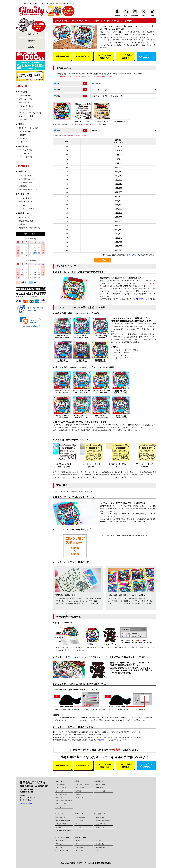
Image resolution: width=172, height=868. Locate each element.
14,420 (119, 205)
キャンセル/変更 (25, 176)
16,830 (119, 225)
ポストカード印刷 (26, 99)
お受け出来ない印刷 (27, 179)
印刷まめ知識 (60, 844)
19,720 (119, 250)
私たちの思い (99, 841)
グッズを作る (22, 92)
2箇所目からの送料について (30, 228)
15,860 (119, 217)
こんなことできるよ (61, 841)
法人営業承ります (100, 847)
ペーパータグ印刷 (26, 157)
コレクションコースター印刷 (30, 113)
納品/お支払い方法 (26, 221)
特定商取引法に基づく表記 (29, 189)
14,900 (119, 209)
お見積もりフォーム (132, 255)
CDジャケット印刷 (26, 116)
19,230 (119, 246)
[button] (31, 322)
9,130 (119, 159)
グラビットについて (101, 850)
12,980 (119, 192)
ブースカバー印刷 (26, 150)
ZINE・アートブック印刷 (29, 128)
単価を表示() (71, 136)
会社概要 (78, 841)
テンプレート (24, 205)
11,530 (119, 180)
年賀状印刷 (23, 138)
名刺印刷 (23, 135)
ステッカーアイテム (27, 120)
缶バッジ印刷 (24, 102)
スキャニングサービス (28, 209)
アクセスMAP (79, 847)
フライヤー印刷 (25, 131)
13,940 (119, 201)
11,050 (119, 176)
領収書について (25, 224)
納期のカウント (25, 217)
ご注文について (59, 814)
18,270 (119, 238)
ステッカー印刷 (25, 96)
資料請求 (31, 41)
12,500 (119, 188)
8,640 (119, 155)
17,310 (119, 230)
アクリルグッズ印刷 (27, 106)
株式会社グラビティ (80, 863)
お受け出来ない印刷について (64, 821)
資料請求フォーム (142, 299)
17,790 (119, 234)
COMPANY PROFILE (80, 837)
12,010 (119, 184)
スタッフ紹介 (79, 850)
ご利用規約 (23, 186)
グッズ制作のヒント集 (62, 850)
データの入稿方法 (26, 198)
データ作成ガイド (26, 202)
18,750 (119, 242)
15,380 (119, 213)
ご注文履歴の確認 (26, 182)
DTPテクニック (60, 847)
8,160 (119, 151)
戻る (103, 260)
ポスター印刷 (24, 153)
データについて (79, 814)
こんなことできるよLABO (62, 837)
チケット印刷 (24, 142)
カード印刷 (23, 109)
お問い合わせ (33, 34)
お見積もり (32, 47)
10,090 (119, 167)
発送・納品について (100, 814)
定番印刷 (21, 124)
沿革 (77, 844)
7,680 (119, 147)
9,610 (119, 163)
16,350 (119, 221)
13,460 (119, 196)
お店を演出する (23, 146)
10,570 (119, 172)
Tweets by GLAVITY (27, 804)
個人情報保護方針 (100, 844)
